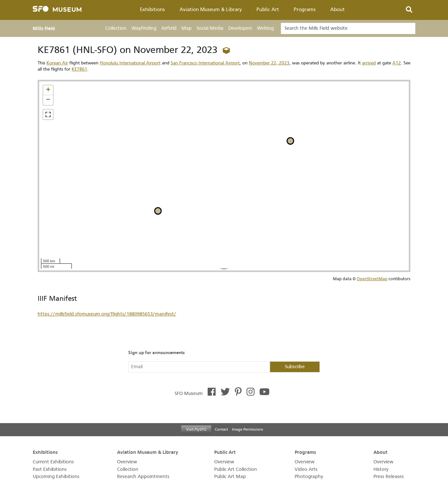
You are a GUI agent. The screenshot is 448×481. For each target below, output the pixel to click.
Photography (309, 477)
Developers (240, 28)
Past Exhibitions (50, 469)
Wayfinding (144, 28)
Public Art (268, 9)
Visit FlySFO (196, 429)
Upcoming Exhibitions (56, 477)
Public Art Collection (236, 469)
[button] (48, 90)
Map (187, 28)
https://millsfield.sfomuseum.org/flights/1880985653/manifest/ (107, 314)
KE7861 (79, 69)
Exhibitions (152, 9)
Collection (116, 28)
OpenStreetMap (372, 279)
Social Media (210, 28)
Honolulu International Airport (130, 63)
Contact (221, 429)
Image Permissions (248, 429)
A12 (397, 63)
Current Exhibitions (53, 462)
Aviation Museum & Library (211, 9)
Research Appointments (143, 477)
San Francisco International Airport (205, 63)
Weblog (265, 28)
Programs (305, 9)
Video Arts (306, 469)
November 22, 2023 (269, 63)
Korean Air (57, 63)
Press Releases (389, 477)
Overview (127, 462)
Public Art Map (230, 477)
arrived (369, 63)
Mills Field (44, 28)
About (337, 9)
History (381, 469)
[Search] (348, 28)
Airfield (169, 28)
